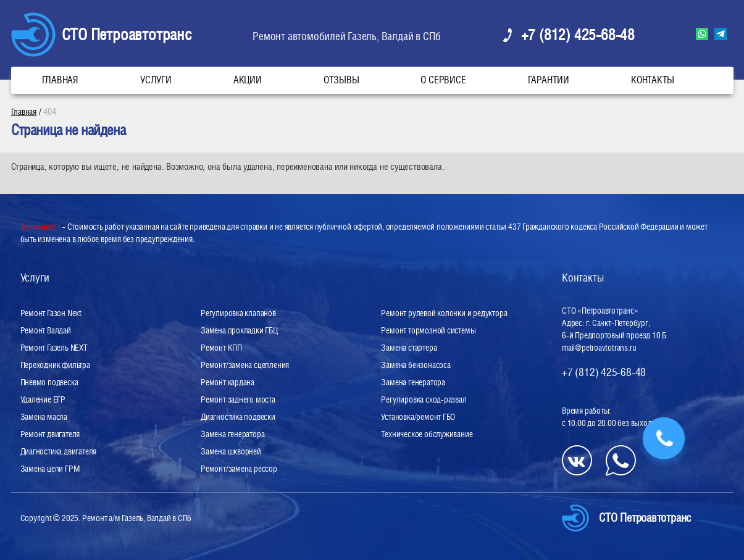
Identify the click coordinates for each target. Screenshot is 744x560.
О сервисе (443, 80)
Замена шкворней (231, 451)
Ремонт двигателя (50, 434)
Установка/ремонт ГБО (418, 417)
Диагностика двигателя (59, 451)
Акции (248, 80)
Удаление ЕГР (43, 399)
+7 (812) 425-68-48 (578, 35)
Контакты (653, 80)
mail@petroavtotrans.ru (599, 348)
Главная (61, 80)
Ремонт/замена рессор (239, 469)
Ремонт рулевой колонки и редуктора (444, 313)
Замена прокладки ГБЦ (239, 330)
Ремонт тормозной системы (428, 330)
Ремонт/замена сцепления (245, 365)
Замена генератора (232, 434)
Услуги (156, 80)
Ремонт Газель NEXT (54, 348)
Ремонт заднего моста (238, 399)
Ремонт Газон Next (51, 313)
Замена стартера (409, 348)
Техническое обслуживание (427, 434)
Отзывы (341, 80)
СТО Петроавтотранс (127, 34)
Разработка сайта (49, 527)
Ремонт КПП (221, 348)
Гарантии (549, 80)
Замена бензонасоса (416, 365)
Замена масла (44, 417)
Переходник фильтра (55, 365)
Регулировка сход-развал (424, 399)
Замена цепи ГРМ (50, 469)
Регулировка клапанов (238, 313)
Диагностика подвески (238, 417)
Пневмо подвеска (49, 382)
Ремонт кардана (228, 382)
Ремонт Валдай (46, 330)
